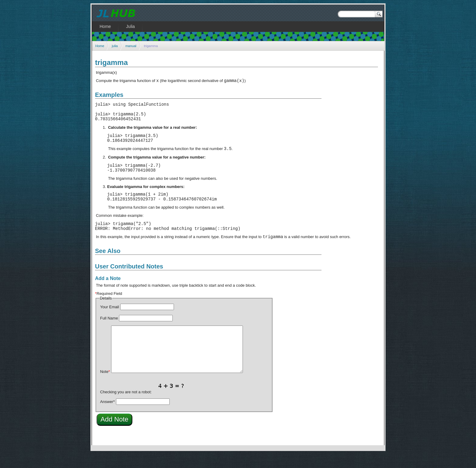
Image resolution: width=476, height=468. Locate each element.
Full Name (109, 332)
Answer (107, 415)
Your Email (110, 321)
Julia (130, 26)
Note (105, 385)
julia (115, 46)
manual (131, 46)
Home (100, 46)
